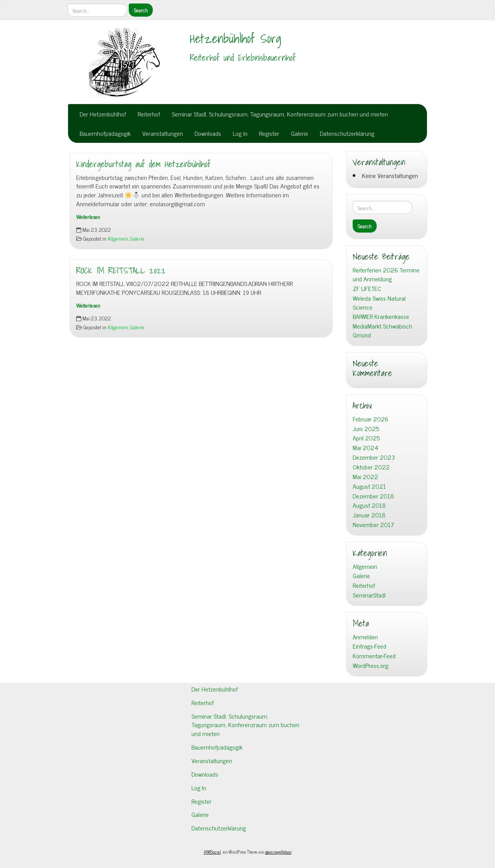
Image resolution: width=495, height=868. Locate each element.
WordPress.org (370, 665)
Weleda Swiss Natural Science (379, 303)
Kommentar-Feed (374, 656)
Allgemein (118, 238)
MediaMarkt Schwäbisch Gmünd (382, 330)
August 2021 (369, 486)
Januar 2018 (369, 515)
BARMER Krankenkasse (381, 316)
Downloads (208, 133)
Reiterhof (149, 114)
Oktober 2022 (371, 467)
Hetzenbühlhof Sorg (236, 38)
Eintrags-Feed (370, 646)
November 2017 (373, 525)
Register (269, 133)
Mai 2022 (365, 477)
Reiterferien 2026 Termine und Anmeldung (386, 274)
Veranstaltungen (163, 133)
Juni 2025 (366, 429)
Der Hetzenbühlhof (103, 114)
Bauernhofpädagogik (105, 133)
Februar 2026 (370, 419)
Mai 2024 (365, 448)
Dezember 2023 (374, 457)
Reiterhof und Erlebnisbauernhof (243, 58)
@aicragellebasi (278, 852)
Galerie (300, 133)
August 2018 (369, 505)
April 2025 (366, 438)
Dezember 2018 (373, 496)
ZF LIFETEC (367, 288)
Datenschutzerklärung (347, 133)
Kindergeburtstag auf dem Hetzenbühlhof (143, 164)
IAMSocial (212, 852)
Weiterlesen (88, 217)
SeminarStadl (369, 595)
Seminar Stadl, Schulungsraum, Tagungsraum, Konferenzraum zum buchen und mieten (280, 114)
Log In (240, 133)
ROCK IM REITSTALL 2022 (121, 271)
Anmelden (365, 637)
